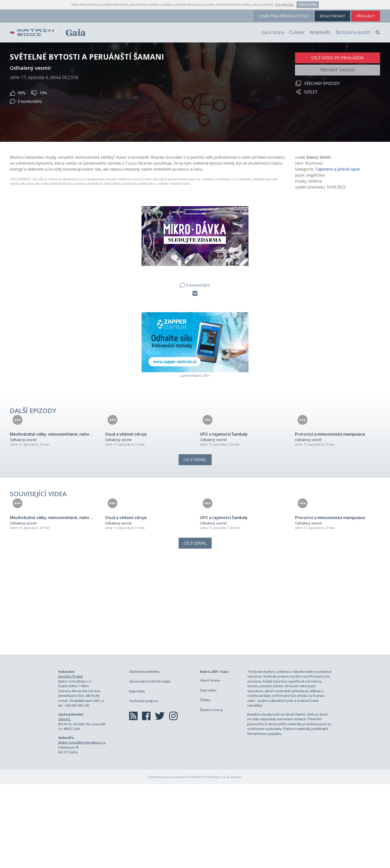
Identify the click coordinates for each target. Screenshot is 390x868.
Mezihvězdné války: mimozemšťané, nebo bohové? (58, 476)
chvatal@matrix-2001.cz (87, 784)
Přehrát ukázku (338, 70)
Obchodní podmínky (144, 755)
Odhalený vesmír (23, 482)
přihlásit (366, 16)
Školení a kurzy (353, 32)
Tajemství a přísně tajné (337, 169)
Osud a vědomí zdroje (126, 476)
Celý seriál (195, 502)
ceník (284, 16)
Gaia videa (273, 32)
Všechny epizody (317, 83)
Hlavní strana (210, 764)
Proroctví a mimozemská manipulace (330, 476)
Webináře (320, 32)
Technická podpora (144, 785)
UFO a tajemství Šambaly (224, 476)
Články (297, 32)
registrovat (332, 16)
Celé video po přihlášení (338, 58)
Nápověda (137, 775)
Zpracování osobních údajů (150, 765)
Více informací (284, 5)
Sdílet (306, 92)
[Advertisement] (195, 691)
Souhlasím (308, 5)
